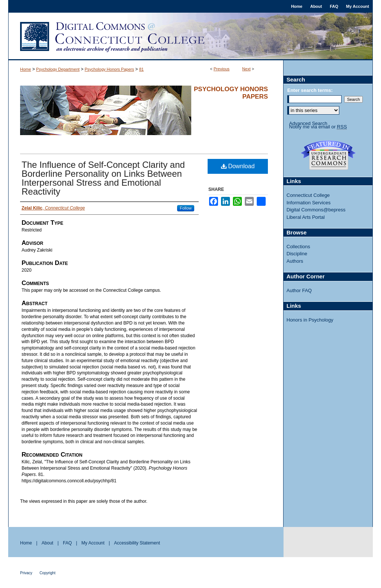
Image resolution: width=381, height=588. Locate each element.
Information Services (309, 203)
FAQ (67, 543)
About (47, 543)
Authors (295, 261)
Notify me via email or (318, 127)
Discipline (297, 254)
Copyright (47, 573)
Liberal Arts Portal (306, 217)
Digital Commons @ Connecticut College (190, 36)
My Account (93, 543)
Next (246, 69)
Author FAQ (299, 290)
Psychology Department (58, 69)
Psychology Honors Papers (110, 69)
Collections (298, 247)
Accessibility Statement (137, 543)
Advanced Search (308, 123)
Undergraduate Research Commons (328, 155)
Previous (222, 69)
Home (25, 69)
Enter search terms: (310, 90)
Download (238, 166)
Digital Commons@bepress (316, 210)
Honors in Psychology (310, 320)
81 (141, 69)
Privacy (26, 573)
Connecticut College (308, 195)
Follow (186, 208)
